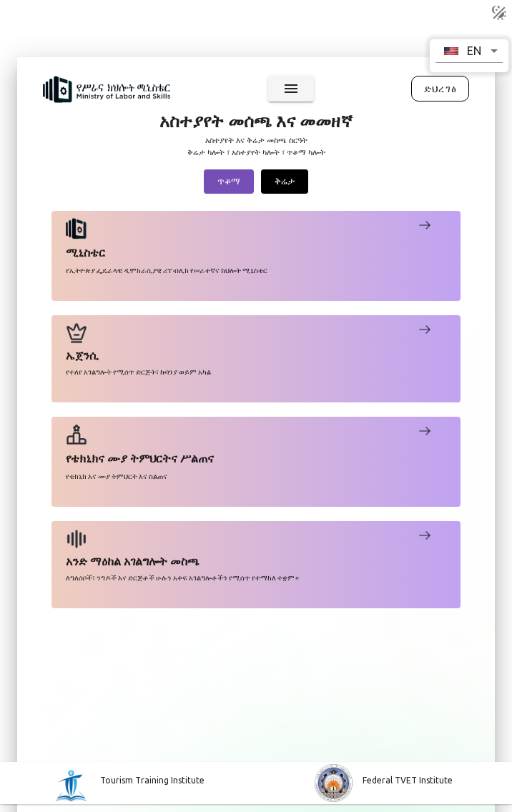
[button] (469, 51)
